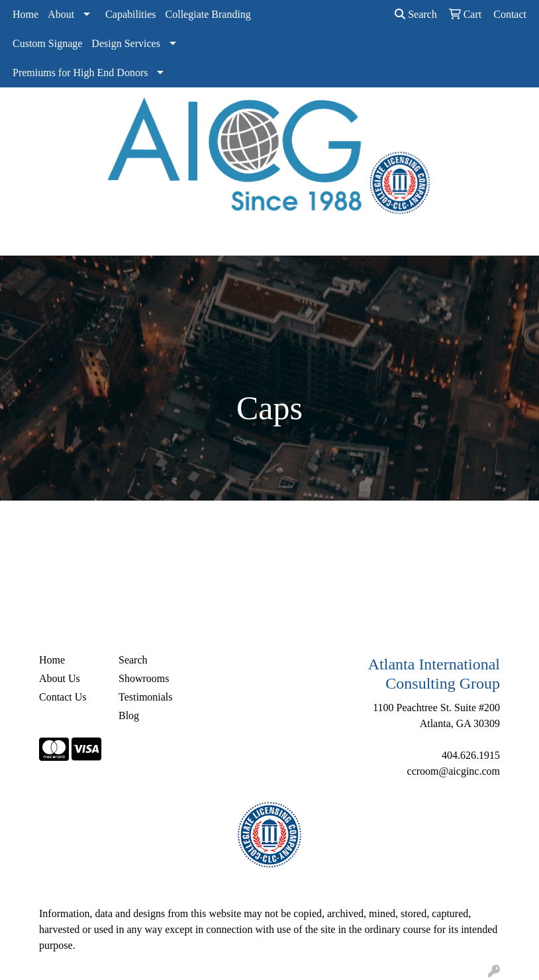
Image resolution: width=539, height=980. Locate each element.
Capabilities (130, 14)
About (61, 14)
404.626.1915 (471, 755)
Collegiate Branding (208, 14)
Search (416, 14)
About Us (60, 678)
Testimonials (146, 697)
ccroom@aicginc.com (454, 771)
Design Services (126, 43)
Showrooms (144, 678)
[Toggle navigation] (21, 241)
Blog (129, 715)
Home (25, 14)
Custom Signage (47, 43)
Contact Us (63, 697)
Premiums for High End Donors (80, 73)
